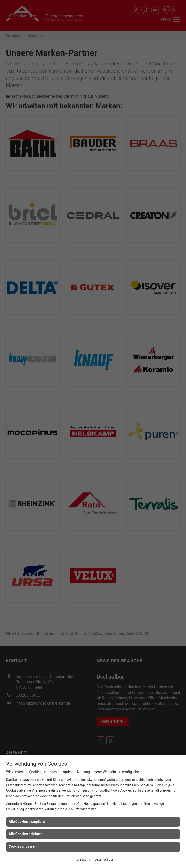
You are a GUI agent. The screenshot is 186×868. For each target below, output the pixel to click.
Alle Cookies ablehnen (26, 834)
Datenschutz (104, 859)
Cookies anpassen (23, 846)
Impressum (81, 859)
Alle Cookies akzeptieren (28, 822)
